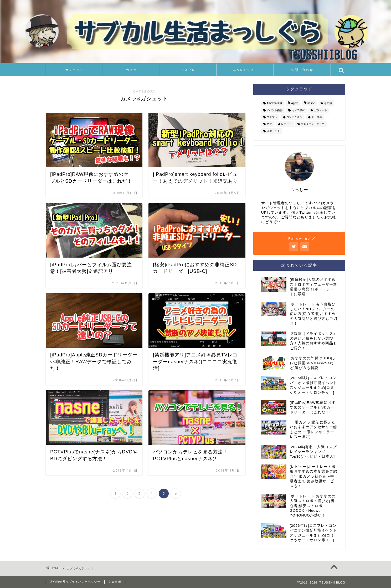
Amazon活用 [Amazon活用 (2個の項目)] (274, 103)
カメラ (131, 70)
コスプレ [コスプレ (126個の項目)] (272, 117)
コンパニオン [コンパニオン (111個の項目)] (294, 117)
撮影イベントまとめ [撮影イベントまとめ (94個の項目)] (313, 124)
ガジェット (74, 70)
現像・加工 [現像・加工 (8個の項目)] (273, 131)
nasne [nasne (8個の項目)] (311, 103)
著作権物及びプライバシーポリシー (75, 582)
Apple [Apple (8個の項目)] (295, 103)
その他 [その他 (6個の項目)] (328, 103)
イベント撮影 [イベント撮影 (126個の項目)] (275, 110)
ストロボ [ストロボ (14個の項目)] (317, 117)
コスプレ (188, 70)
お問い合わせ (302, 70)
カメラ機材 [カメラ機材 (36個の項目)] (298, 110)
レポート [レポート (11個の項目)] (286, 124)
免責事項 (115, 582)
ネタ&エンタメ (245, 70)
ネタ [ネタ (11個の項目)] (269, 124)
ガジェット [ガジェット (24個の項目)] (321, 110)
